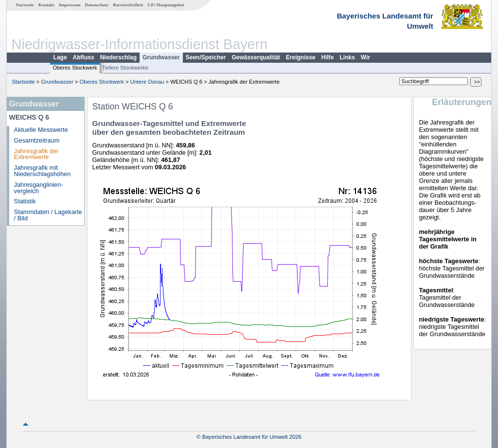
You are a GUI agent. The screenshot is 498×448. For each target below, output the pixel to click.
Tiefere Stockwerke (125, 68)
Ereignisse (301, 57)
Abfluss (84, 57)
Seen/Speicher (206, 57)
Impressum (70, 5)
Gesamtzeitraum (37, 140)
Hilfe (328, 57)
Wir (365, 57)
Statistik (25, 201)
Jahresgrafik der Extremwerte (36, 154)
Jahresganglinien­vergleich (39, 188)
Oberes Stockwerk (75, 68)
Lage (60, 57)
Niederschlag (118, 57)
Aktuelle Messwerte (41, 130)
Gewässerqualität (256, 57)
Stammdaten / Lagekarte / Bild (48, 215)
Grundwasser (161, 57)
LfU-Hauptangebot (166, 5)
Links (347, 57)
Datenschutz (97, 5)
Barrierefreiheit (128, 5)
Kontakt (46, 5)
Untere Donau (147, 82)
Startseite (25, 5)
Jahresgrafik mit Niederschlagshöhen (43, 171)
